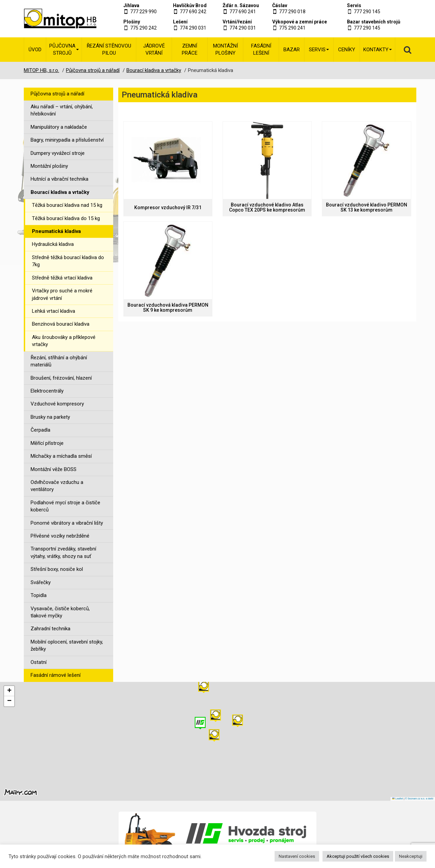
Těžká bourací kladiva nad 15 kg (67, 205)
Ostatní (39, 662)
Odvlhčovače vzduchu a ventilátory (57, 486)
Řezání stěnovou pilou (109, 49)
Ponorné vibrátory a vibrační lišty (67, 523)
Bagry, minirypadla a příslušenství (67, 140)
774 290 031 (193, 28)
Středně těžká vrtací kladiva (62, 278)
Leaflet (398, 799)
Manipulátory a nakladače (59, 127)
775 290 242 (143, 28)
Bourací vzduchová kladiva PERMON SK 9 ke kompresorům (168, 308)
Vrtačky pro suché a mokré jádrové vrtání (62, 294)
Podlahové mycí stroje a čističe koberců (65, 506)
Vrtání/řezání (237, 22)
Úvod (35, 50)
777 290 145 (367, 12)
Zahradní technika (50, 629)
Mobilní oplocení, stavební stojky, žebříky (67, 645)
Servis (354, 5)
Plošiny (132, 22)
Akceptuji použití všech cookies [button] (358, 856)
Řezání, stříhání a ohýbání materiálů (59, 361)
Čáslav (280, 5)
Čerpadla (40, 430)
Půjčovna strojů (64, 49)
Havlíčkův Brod (190, 5)
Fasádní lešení (261, 49)
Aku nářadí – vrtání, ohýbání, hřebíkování (62, 110)
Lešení (180, 22)
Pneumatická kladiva (56, 231)
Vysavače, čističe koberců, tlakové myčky (60, 612)
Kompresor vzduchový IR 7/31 (168, 208)
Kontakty (378, 50)
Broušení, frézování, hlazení (61, 378)
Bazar (292, 50)
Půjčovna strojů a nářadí (57, 94)
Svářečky (41, 582)
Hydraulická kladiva (53, 244)
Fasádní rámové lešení (56, 675)
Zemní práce (190, 49)
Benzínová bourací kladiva (61, 324)
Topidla (39, 595)
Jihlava (131, 5)
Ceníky (347, 50)
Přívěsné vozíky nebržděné (60, 536)
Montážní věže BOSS (54, 469)
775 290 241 (292, 28)
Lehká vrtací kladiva (54, 311)
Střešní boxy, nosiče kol (57, 569)
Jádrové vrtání (154, 49)
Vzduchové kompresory (57, 404)
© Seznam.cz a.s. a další (419, 799)
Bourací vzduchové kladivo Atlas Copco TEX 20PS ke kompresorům (267, 207)
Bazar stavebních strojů (374, 22)
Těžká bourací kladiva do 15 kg (66, 218)
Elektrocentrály (47, 391)
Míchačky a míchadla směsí (61, 456)
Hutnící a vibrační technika (59, 179)
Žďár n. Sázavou (241, 5)
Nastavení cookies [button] (297, 856)
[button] (238, 721)
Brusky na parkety (50, 417)
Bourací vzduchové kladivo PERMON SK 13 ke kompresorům (367, 207)
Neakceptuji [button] (411, 856)
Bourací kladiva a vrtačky (60, 192)
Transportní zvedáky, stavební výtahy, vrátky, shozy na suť (63, 552)
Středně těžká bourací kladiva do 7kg (68, 261)
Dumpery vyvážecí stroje (58, 153)
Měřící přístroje (47, 443)
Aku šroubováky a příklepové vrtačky (64, 341)
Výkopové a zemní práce (300, 22)
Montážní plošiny (225, 49)
